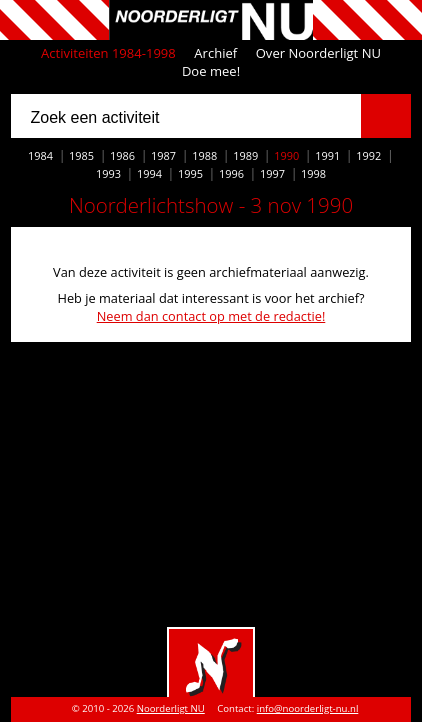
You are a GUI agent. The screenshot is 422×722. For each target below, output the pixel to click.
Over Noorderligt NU (318, 53)
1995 (190, 173)
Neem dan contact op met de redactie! (211, 316)
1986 (122, 155)
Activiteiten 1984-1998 (108, 53)
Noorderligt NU (171, 708)
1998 (313, 173)
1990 (286, 155)
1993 (108, 173)
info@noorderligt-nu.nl (308, 708)
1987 (163, 155)
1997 (272, 173)
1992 (368, 155)
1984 (40, 155)
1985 (81, 155)
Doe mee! (211, 71)
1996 (231, 173)
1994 (149, 173)
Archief (215, 53)
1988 (204, 155)
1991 (327, 155)
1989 (245, 155)
